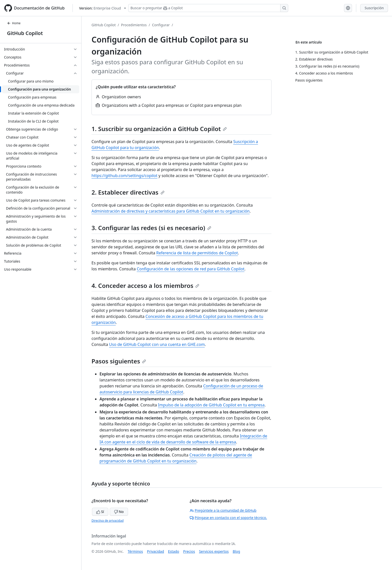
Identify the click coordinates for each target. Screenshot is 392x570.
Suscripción (374, 8)
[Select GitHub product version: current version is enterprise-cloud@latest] (102, 8)
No (119, 512)
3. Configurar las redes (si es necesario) (151, 228)
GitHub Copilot (25, 33)
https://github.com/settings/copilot (124, 176)
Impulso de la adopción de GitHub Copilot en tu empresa (211, 405)
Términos (135, 551)
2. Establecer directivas (128, 192)
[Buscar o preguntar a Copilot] (208, 8)
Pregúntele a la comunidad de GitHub (223, 510)
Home (14, 23)
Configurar (161, 25)
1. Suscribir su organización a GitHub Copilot (159, 129)
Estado (173, 551)
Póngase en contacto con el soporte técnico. (228, 518)
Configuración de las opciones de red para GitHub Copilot (191, 269)
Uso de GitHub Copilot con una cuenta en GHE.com (157, 344)
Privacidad (155, 551)
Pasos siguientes (119, 361)
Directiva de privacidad (107, 521)
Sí (100, 512)
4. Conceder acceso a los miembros (145, 286)
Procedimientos (134, 25)
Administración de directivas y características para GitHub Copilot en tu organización (171, 211)
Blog (236, 551)
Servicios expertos (214, 551)
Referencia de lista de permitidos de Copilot (197, 253)
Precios (189, 551)
